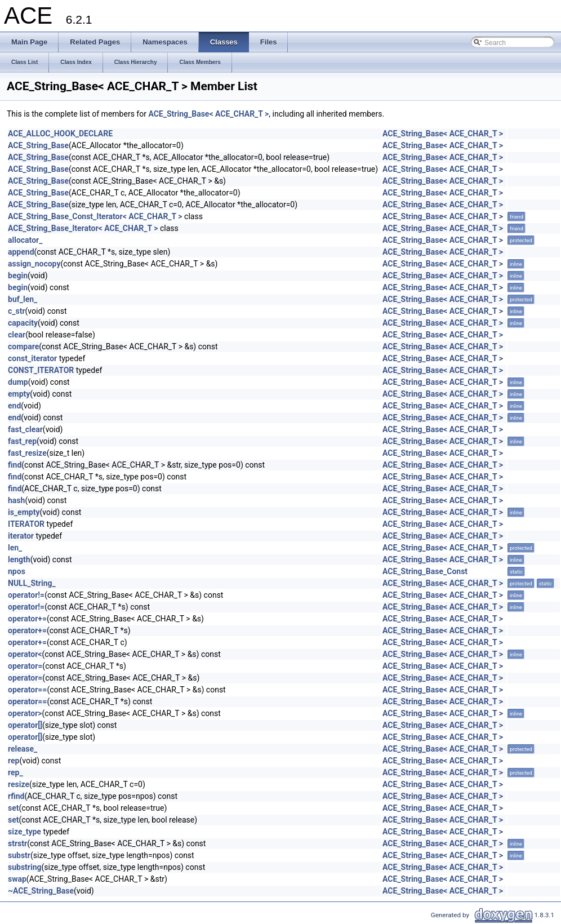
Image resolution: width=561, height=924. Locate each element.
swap (17, 879)
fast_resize (27, 453)
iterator (21, 536)
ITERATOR (26, 524)
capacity (23, 323)
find (15, 465)
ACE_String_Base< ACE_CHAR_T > (208, 114)
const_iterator (32, 358)
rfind (16, 796)
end (14, 406)
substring (25, 867)
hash (16, 500)
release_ (23, 749)
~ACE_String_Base (41, 891)
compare (23, 346)
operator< (25, 654)
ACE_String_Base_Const (425, 571)
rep (14, 761)
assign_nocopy (34, 264)
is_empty (24, 512)
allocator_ (25, 240)
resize (19, 784)
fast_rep (22, 441)
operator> (25, 713)
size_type (25, 832)
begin (18, 276)
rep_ (15, 772)
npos (17, 571)
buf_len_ (23, 299)
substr (19, 855)
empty (19, 394)
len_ (15, 548)
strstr (17, 843)
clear (17, 335)
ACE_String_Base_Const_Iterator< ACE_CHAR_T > (95, 216)
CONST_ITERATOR (41, 370)
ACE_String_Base (38, 145)
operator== (27, 690)
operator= (25, 666)
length (19, 559)
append (21, 252)
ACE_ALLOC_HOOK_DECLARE (60, 134)
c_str (17, 311)
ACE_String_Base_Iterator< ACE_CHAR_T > (83, 228)
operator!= (26, 595)
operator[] (25, 725)
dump (18, 382)
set (14, 808)
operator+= (27, 619)
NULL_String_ (32, 583)
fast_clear (25, 429)
